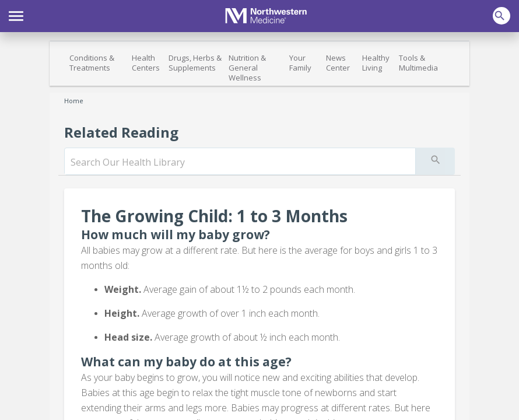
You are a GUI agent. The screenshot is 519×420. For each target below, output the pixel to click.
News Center (338, 63)
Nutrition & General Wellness (247, 68)
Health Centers (146, 63)
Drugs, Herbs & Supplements (195, 63)
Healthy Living (376, 63)
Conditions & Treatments (92, 63)
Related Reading (121, 132)
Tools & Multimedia (418, 63)
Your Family (300, 63)
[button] (16, 15)
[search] (240, 162)
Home (74, 101)
